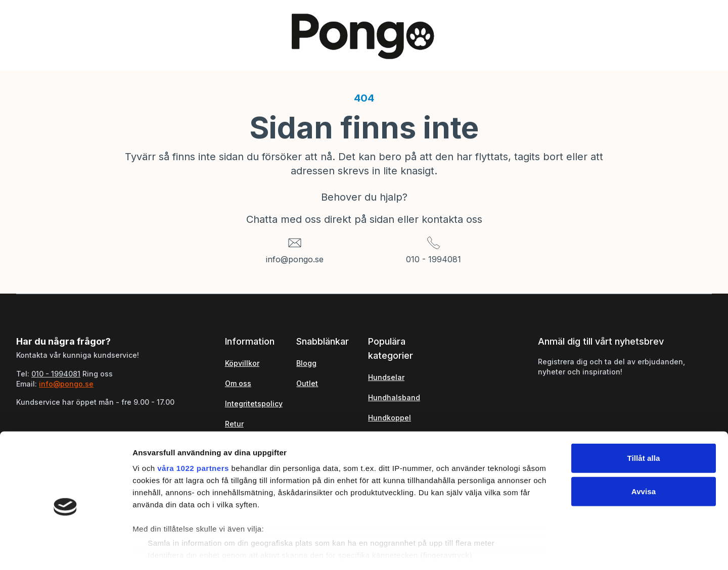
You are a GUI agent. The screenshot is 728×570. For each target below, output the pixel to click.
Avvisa (644, 448)
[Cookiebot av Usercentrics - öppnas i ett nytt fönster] (65, 550)
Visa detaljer (549, 550)
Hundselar (386, 377)
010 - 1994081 (434, 259)
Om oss (238, 383)
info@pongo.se (295, 259)
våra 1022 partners (193, 426)
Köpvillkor (242, 363)
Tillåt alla (643, 416)
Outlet (307, 383)
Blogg (306, 363)
